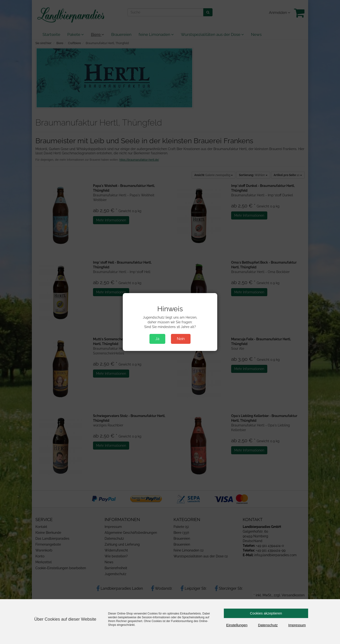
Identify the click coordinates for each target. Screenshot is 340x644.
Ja (157, 339)
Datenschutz (268, 625)
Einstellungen (237, 625)
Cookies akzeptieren (266, 613)
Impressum (297, 625)
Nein (181, 339)
